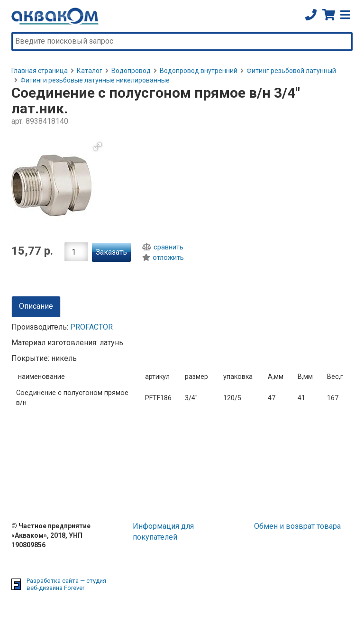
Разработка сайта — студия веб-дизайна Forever (66, 584)
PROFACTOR (91, 327)
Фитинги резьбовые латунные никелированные (95, 80)
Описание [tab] (36, 306)
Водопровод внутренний (199, 71)
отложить (163, 257)
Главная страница (40, 71)
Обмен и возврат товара (297, 526)
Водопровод (131, 71)
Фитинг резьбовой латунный (291, 71)
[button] (98, 147)
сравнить (163, 247)
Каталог (90, 71)
